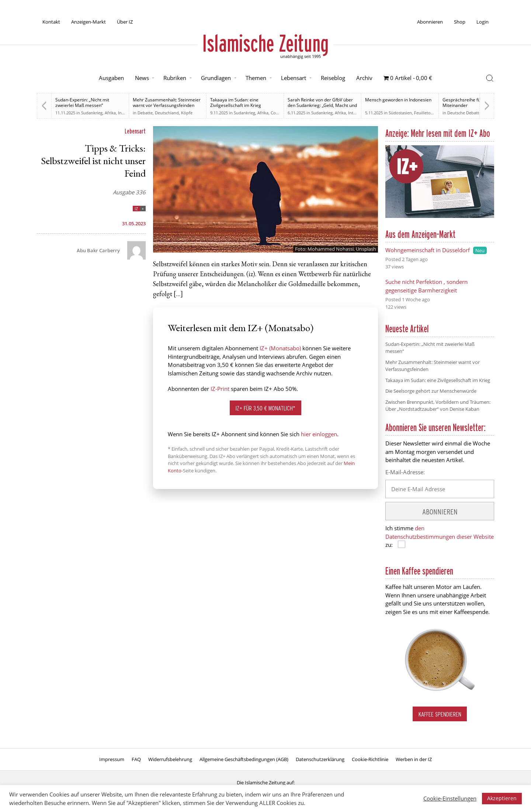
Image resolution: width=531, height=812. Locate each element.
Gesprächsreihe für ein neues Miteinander (473, 103)
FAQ (136, 759)
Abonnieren (430, 22)
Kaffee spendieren (440, 714)
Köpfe (187, 113)
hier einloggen (319, 434)
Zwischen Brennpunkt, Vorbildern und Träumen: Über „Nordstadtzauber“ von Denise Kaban (438, 406)
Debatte (145, 113)
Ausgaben (111, 78)
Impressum (112, 759)
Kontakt (51, 22)
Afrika (110, 113)
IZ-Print (220, 389)
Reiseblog (333, 78)
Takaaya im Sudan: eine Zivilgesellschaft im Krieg (236, 103)
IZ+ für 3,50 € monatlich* (265, 408)
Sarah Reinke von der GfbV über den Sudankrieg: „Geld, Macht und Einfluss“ (322, 105)
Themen (256, 78)
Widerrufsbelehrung (170, 759)
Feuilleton (424, 113)
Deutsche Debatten (466, 113)
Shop (460, 22)
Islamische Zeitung (265, 43)
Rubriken (175, 78)
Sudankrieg (92, 113)
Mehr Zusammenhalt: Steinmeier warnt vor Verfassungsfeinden (167, 103)
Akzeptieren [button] (502, 798)
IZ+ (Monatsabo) (280, 348)
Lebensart (294, 78)
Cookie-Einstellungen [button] (450, 798)
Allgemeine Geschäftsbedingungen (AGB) (244, 759)
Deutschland (167, 113)
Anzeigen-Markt (88, 22)
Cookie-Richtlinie (370, 759)
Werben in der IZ (414, 759)
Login (483, 22)
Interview (357, 113)
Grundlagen (216, 78)
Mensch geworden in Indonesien (398, 100)
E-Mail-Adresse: (405, 472)
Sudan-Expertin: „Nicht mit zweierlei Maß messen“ (82, 103)
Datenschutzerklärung (320, 759)
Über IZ (125, 22)
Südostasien (400, 113)
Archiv (364, 78)
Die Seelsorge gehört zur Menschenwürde (431, 391)
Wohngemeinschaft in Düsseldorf (428, 250)
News (142, 78)
